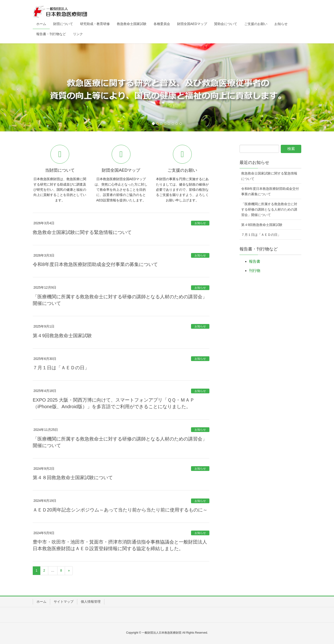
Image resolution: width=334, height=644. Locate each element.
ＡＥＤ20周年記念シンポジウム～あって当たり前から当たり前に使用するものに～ (120, 510)
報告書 (255, 261)
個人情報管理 (91, 602)
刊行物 (255, 271)
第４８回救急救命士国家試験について (73, 478)
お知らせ (200, 223)
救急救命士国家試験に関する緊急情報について (82, 232)
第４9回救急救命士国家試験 (62, 336)
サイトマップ (64, 602)
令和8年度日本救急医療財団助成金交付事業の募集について (95, 264)
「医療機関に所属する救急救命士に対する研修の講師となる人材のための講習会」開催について (269, 209)
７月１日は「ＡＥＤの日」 (61, 368)
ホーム (41, 602)
